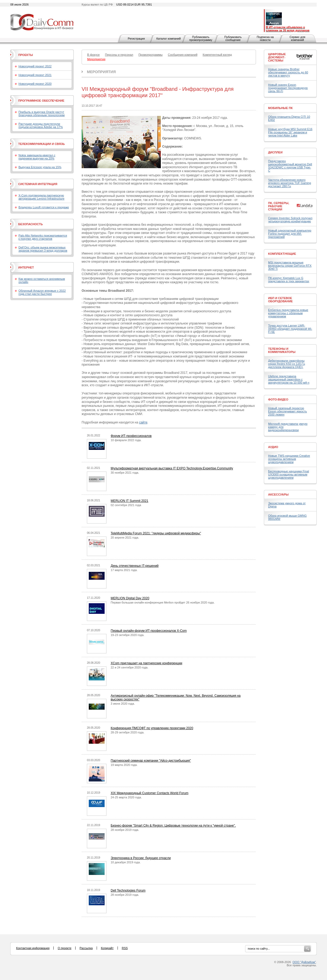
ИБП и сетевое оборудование (280, 300)
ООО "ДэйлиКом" (304, 962)
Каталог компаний (169, 39)
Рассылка (86, 948)
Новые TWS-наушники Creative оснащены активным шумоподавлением (289, 459)
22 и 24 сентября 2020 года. (130, 667)
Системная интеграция (38, 184)
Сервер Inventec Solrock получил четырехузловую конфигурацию (290, 220)
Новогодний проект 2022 (35, 66)
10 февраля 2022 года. (126, 440)
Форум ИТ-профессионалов (131, 436)
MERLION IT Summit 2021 (130, 501)
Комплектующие (282, 254)
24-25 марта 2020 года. (126, 797)
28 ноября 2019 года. (125, 830)
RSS (125, 948)
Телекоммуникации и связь (41, 144)
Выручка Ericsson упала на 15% (40, 167)
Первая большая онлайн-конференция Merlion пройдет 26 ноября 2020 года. (163, 602)
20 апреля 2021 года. (125, 538)
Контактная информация (33, 948)
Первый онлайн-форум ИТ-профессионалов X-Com (149, 631)
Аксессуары (278, 494)
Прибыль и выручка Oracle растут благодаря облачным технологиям (42, 114)
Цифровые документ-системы (277, 57)
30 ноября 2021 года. (125, 473)
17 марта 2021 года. (124, 570)
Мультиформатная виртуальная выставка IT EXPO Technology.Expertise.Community (172, 468)
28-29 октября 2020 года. (127, 732)
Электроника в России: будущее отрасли (141, 858)
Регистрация (136, 39)
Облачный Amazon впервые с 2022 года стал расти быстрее (42, 292)
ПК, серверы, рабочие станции (279, 206)
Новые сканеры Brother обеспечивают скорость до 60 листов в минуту (288, 72)
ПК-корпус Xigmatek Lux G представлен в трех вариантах (289, 280)
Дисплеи (275, 152)
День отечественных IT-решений (135, 566)
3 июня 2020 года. (123, 704)
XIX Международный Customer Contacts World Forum (150, 793)
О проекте (64, 948)
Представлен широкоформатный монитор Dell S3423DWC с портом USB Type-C (290, 166)
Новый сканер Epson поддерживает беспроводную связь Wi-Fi (288, 88)
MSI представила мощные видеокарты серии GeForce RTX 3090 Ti (290, 266)
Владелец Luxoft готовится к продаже (44, 207)
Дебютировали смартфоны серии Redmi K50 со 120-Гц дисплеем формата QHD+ (287, 364)
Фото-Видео (278, 399)
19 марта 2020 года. (124, 765)
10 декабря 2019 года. (126, 862)
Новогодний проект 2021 (35, 75)
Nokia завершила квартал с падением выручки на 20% (37, 157)
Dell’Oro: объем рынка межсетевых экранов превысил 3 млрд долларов (43, 249)
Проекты (25, 55)
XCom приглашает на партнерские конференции (146, 663)
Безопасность (31, 224)
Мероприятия (101, 72)
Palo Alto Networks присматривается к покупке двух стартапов (43, 237)
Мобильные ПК (280, 108)
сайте (143, 422)
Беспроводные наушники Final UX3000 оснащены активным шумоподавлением (289, 474)
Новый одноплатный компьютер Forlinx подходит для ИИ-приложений (290, 234)
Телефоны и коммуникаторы (282, 350)
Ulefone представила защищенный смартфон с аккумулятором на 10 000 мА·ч (289, 379)
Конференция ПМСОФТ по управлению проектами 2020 (152, 728)
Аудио (273, 447)
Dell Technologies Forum (128, 891)
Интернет (26, 267)
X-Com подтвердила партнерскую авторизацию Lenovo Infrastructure (41, 197)
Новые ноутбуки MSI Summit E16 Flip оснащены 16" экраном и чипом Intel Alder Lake (290, 132)
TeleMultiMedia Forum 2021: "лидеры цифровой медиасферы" (156, 533)
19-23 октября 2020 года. (127, 635)
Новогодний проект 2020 (35, 84)
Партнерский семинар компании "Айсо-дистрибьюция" (151, 761)
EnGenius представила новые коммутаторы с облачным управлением (288, 313)
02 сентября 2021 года (126, 505)
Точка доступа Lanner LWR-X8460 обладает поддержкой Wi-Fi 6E (290, 329)
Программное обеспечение (41, 101)
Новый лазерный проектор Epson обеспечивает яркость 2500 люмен (288, 411)
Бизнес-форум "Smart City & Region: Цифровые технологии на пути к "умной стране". (173, 826)
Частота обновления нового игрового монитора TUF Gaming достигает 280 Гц (289, 183)
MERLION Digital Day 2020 (130, 598)
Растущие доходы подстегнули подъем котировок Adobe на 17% (41, 125)
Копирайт (107, 948)
